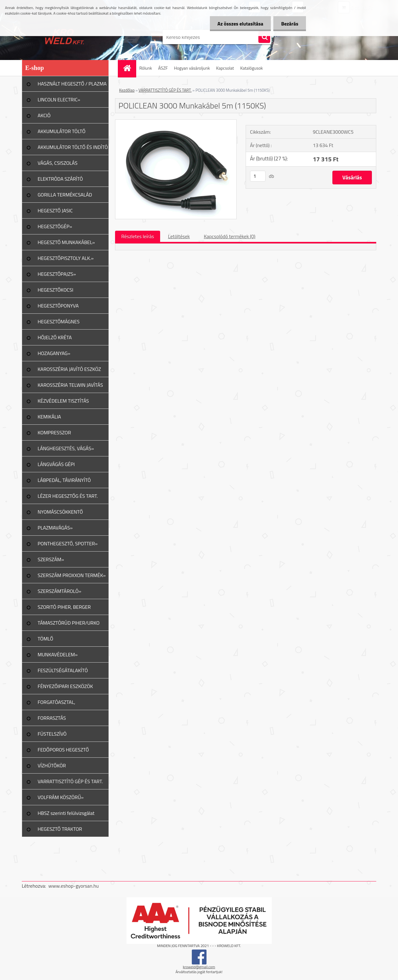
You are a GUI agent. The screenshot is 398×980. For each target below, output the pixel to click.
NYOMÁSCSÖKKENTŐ (60, 512)
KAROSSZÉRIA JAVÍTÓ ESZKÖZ (69, 369)
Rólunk (146, 68)
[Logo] (65, 37)
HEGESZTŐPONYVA (58, 306)
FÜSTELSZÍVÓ (52, 734)
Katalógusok (251, 68)
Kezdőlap (127, 90)
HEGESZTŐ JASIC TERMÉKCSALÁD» (56, 213)
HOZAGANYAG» (54, 353)
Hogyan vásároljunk (192, 68)
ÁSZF (163, 68)
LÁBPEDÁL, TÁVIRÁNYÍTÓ (64, 480)
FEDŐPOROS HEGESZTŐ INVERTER (63, 752)
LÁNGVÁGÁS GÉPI (56, 464)
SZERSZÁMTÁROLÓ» (59, 591)
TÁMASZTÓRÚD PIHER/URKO (69, 623)
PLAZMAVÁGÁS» (55, 528)
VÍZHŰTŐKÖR (52, 765)
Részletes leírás (138, 236)
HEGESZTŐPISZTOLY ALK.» (66, 258)
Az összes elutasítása (240, 24)
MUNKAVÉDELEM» (58, 654)
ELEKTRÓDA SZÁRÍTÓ (60, 179)
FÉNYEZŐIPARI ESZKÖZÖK (65, 686)
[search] (264, 37)
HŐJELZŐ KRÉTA (55, 337)
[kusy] (258, 176)
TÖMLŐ (45, 639)
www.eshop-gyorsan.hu (74, 886)
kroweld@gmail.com (199, 967)
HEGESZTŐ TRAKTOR (60, 829)
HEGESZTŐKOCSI (56, 290)
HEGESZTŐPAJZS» (57, 274)
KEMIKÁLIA (49, 417)
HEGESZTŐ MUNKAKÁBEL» (66, 242)
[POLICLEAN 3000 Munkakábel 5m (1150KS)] (176, 122)
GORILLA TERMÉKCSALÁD (65, 195)
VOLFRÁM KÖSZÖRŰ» (61, 797)
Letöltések (179, 236)
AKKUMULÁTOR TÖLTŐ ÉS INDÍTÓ (73, 147)
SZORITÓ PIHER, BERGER (64, 607)
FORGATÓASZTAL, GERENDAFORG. (56, 704)
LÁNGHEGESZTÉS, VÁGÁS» (66, 448)
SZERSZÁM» (51, 559)
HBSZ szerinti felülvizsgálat (66, 813)
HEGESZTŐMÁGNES (59, 321)
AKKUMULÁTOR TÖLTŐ (62, 131)
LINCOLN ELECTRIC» (59, 99)
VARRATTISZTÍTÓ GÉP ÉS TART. (70, 781)
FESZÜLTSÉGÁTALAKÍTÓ (63, 670)
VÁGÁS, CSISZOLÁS (58, 163)
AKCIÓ (44, 115)
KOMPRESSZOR (54, 432)
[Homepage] (129, 68)
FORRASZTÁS (52, 718)
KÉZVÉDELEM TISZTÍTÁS (63, 401)
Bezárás (290, 24)
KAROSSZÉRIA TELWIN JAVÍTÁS (70, 385)
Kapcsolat (225, 68)
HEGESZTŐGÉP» (55, 226)
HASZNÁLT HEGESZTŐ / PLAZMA (72, 84)
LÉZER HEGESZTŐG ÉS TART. (68, 496)
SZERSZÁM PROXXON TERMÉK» (72, 575)
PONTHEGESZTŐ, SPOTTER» (68, 543)
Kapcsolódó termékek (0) (229, 236)
